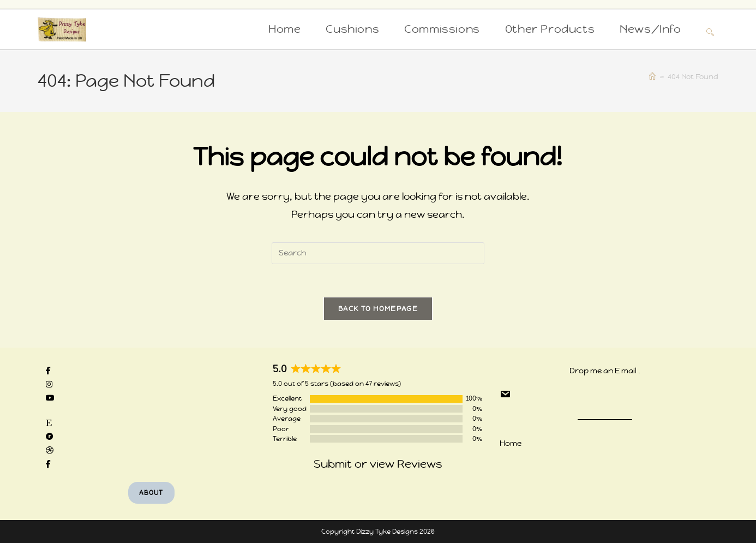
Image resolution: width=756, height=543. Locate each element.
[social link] (48, 371)
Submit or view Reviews (378, 464)
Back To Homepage (378, 309)
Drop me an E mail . (605, 371)
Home (511, 443)
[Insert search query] (378, 253)
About (151, 493)
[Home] (652, 77)
